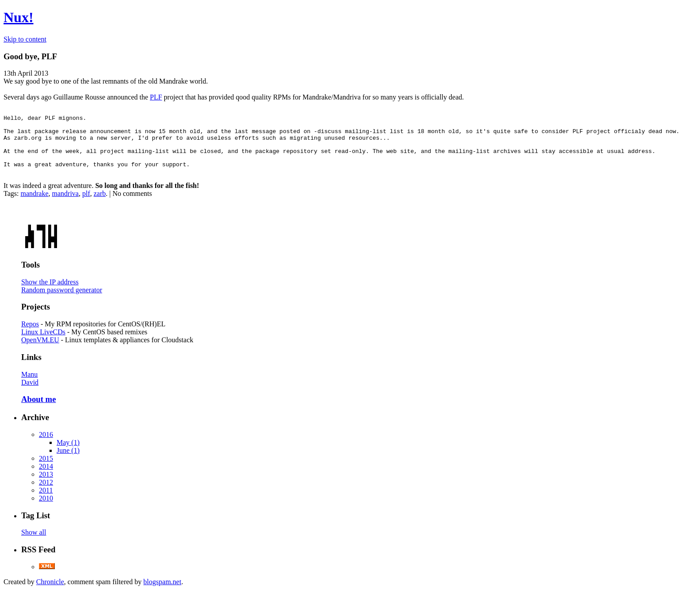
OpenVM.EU (40, 350)
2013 (46, 485)
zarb (100, 204)
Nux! (19, 17)
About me (38, 410)
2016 (46, 445)
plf (86, 204)
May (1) (68, 453)
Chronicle (50, 592)
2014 (46, 477)
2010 (46, 509)
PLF (156, 97)
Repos (30, 335)
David (30, 393)
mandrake (34, 204)
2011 (46, 501)
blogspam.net (162, 592)
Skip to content (25, 39)
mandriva (65, 204)
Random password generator (62, 300)
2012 (46, 493)
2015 (46, 469)
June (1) (68, 461)
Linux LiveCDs (43, 342)
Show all (34, 543)
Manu (29, 385)
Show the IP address (50, 293)
